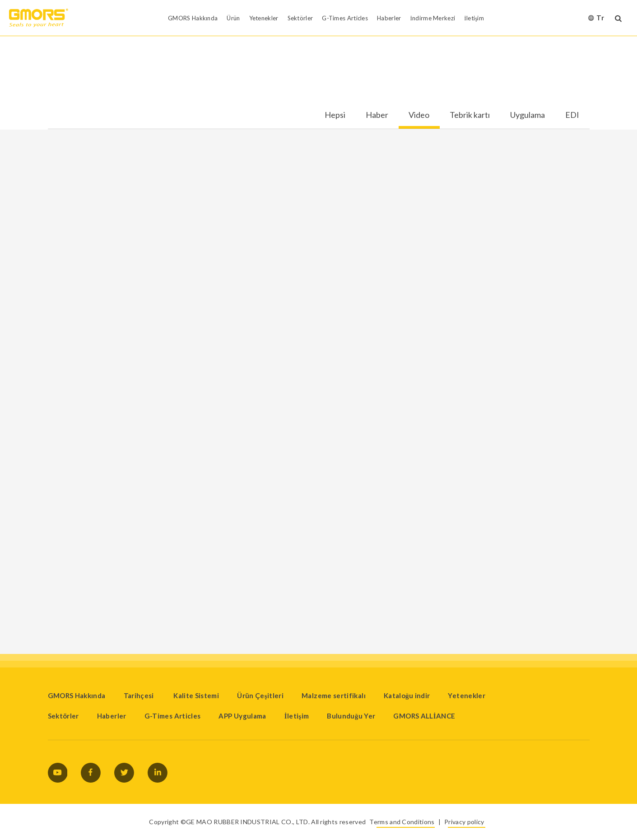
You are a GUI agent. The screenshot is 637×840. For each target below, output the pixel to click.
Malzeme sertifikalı (334, 695)
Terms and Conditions (402, 822)
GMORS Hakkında (77, 695)
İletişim (297, 716)
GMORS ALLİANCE (424, 716)
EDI (572, 115)
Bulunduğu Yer (351, 716)
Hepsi (335, 115)
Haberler (112, 716)
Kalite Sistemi (196, 695)
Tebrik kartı (470, 115)
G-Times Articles (173, 716)
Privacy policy (464, 822)
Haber (377, 115)
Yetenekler (467, 695)
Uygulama (528, 115)
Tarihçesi (140, 695)
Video (419, 115)
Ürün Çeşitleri (260, 695)
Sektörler (63, 716)
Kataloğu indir (407, 695)
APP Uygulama (242, 716)
